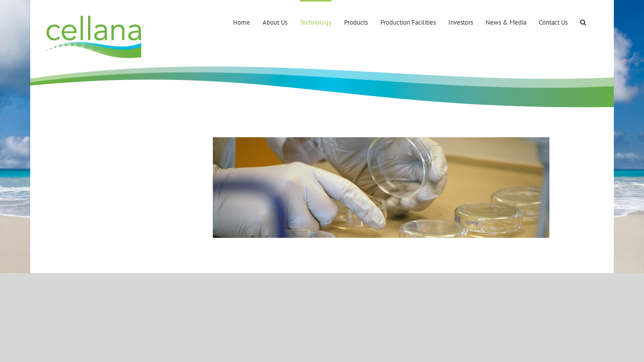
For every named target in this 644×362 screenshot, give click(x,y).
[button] (596, 22)
